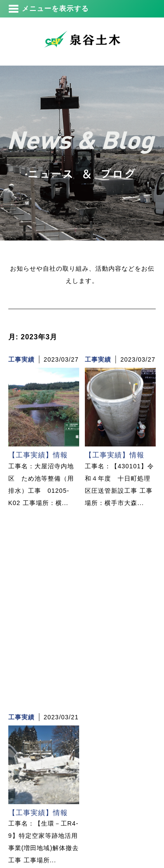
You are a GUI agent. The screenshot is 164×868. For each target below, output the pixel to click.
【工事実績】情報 (38, 455)
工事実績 (21, 359)
